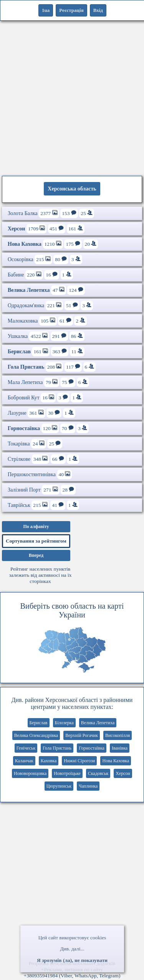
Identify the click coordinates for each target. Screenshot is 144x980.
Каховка (49, 761)
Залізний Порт (42, 490)
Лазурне (41, 413)
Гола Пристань (57, 748)
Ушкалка (46, 336)
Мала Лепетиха (48, 382)
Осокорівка (45, 259)
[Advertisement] (72, 97)
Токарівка (35, 444)
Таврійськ (43, 505)
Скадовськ (98, 773)
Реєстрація (71, 10)
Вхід (98, 10)
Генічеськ (26, 748)
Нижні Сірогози (79, 761)
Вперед (36, 555)
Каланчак (24, 761)
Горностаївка (92, 748)
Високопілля (118, 735)
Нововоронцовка (30, 773)
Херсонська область (72, 189)
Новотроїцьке (67, 773)
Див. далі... (72, 949)
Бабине (40, 275)
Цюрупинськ (59, 786)
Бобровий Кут (45, 398)
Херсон (123, 773)
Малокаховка (47, 321)
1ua (46, 10)
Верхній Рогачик (82, 735)
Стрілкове (43, 459)
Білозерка (64, 723)
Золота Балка (51, 213)
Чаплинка (88, 786)
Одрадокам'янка (50, 305)
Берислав (39, 723)
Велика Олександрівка (36, 735)
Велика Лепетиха (98, 723)
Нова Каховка (116, 761)
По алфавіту (36, 526)
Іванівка (120, 748)
